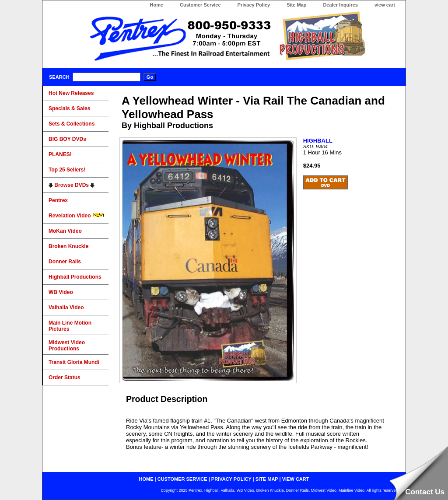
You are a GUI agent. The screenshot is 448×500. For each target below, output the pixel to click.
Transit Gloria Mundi (74, 362)
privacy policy (231, 479)
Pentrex (58, 200)
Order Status (65, 378)
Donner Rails (65, 262)
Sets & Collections (72, 124)
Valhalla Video (66, 308)
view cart (385, 5)
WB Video (61, 292)
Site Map (296, 5)
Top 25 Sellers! (67, 170)
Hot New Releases (71, 93)
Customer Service (200, 5)
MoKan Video (65, 231)
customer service (182, 479)
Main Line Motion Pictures (70, 326)
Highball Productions (75, 277)
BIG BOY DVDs (67, 139)
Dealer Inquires (340, 5)
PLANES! (60, 154)
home (146, 479)
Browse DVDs (72, 185)
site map (267, 479)
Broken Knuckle (68, 246)
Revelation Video (77, 216)
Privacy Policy (254, 5)
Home (156, 5)
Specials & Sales (69, 108)
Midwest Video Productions (67, 346)
